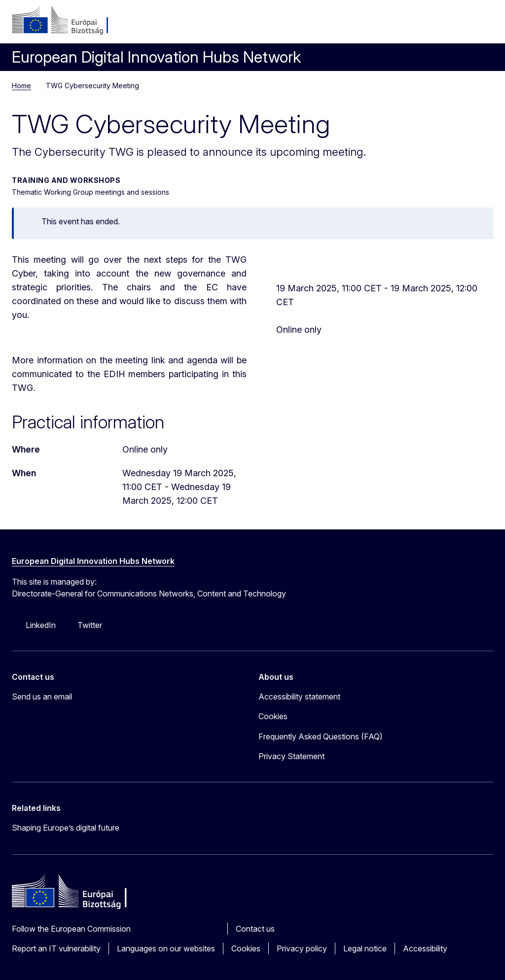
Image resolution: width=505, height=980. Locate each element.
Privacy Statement (291, 756)
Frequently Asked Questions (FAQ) (321, 736)
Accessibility (425, 948)
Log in (411, 25)
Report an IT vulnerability (56, 948)
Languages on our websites (166, 948)
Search (459, 25)
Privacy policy (302, 948)
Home (21, 86)
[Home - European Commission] (72, 21)
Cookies (246, 948)
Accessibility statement (299, 697)
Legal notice (365, 948)
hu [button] (435, 25)
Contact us (255, 929)
